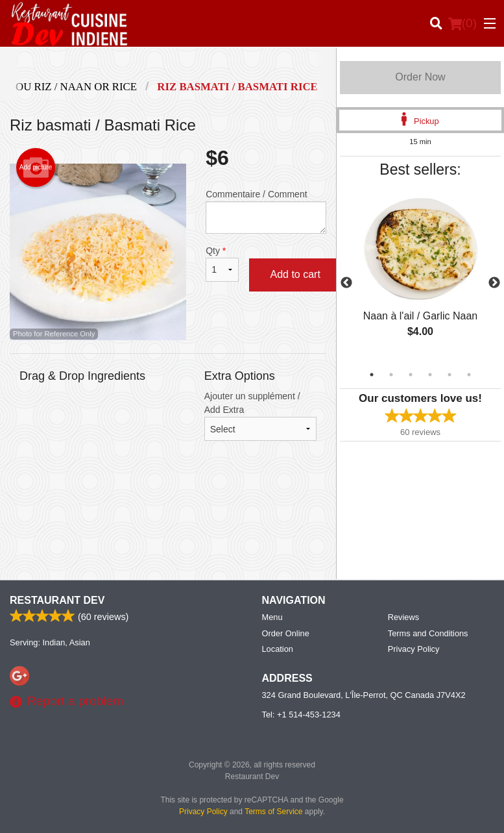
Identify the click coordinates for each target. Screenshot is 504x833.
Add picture (36, 168)
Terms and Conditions (428, 633)
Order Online (286, 633)
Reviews (403, 617)
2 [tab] (391, 375)
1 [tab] (372, 375)
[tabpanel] (420, 275)
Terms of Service (273, 812)
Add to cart (295, 274)
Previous (346, 283)
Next (494, 283)
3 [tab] (411, 375)
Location (278, 649)
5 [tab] (450, 375)
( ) (462, 23)
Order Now (420, 77)
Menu (272, 617)
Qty (222, 264)
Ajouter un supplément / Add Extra (260, 416)
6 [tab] (469, 375)
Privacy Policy (414, 649)
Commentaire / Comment (266, 211)
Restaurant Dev (57, 600)
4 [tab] (430, 375)
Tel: (301, 715)
